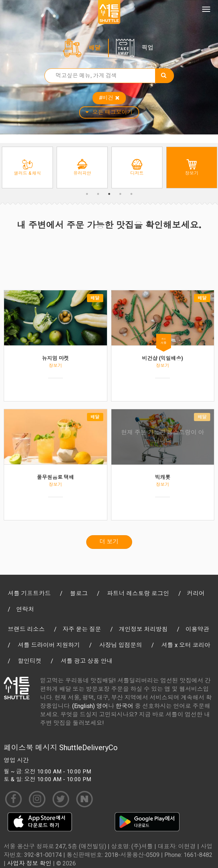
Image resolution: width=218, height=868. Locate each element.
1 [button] (87, 194)
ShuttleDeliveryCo (88, 748)
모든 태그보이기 (109, 112)
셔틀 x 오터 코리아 (186, 645)
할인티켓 (30, 661)
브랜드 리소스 (26, 629)
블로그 (79, 593)
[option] (27, 168)
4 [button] (120, 194)
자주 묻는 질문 (82, 629)
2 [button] (98, 194)
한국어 (124, 706)
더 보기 (109, 542)
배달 (95, 48)
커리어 (196, 593)
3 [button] (109, 194)
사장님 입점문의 (121, 645)
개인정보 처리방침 (143, 629)
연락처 (25, 609)
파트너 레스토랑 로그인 (138, 593)
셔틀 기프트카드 (29, 593)
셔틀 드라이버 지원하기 (49, 645)
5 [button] (131, 194)
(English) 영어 (90, 706)
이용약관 (197, 629)
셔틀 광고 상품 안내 (87, 661)
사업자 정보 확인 (29, 863)
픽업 (148, 48)
